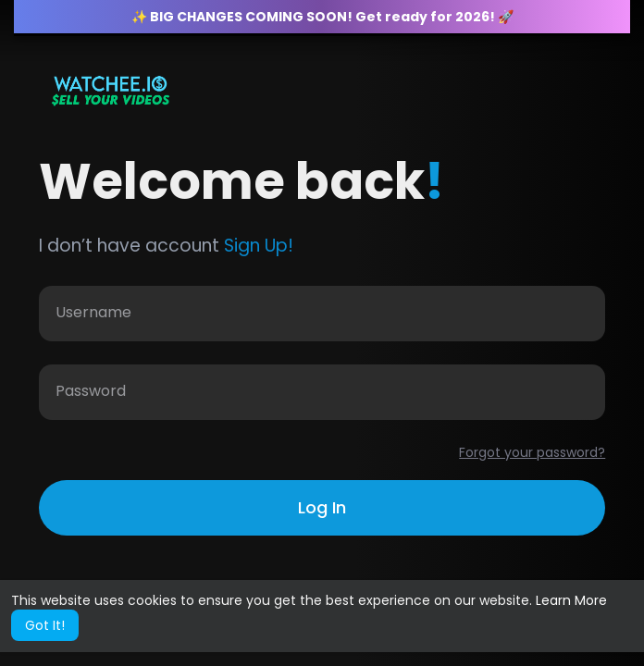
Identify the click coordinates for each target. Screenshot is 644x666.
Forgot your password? (532, 452)
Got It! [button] (45, 625)
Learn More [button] (571, 600)
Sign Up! (259, 246)
